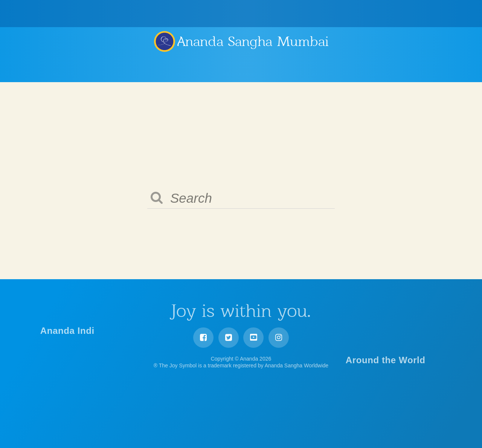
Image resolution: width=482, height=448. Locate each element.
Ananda (164, 41)
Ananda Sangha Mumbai (253, 41)
